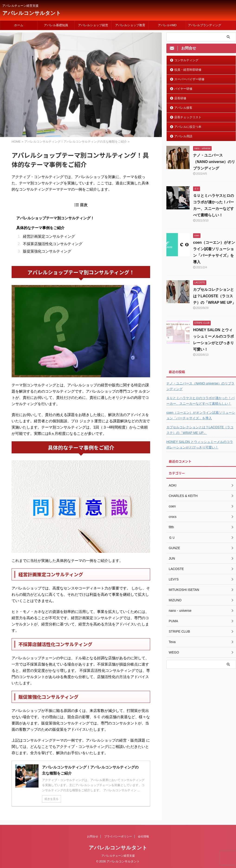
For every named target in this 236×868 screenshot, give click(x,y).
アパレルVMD (167, 25)
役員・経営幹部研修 (188, 70)
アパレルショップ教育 (130, 25)
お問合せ (93, 836)
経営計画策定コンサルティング (49, 236)
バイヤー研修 (183, 89)
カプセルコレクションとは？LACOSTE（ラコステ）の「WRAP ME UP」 (214, 296)
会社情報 (143, 836)
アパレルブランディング (205, 25)
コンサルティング (186, 60)
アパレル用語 (183, 136)
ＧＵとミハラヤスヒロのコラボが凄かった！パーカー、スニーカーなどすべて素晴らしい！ (200, 401)
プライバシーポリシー (118, 836)
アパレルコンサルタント (32, 13)
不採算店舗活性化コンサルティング (53, 244)
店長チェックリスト (188, 117)
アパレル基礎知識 (56, 25)
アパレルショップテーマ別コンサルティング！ (55, 218)
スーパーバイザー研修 (189, 79)
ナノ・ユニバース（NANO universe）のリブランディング (214, 162)
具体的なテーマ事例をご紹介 (40, 228)
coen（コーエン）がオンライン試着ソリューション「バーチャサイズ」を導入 (201, 415)
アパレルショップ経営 (93, 25)
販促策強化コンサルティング (47, 251)
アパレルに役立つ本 (188, 127)
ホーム (19, 25)
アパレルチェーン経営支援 (118, 856)
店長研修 (180, 98)
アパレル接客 (183, 108)
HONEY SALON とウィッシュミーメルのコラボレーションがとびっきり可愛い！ (200, 445)
